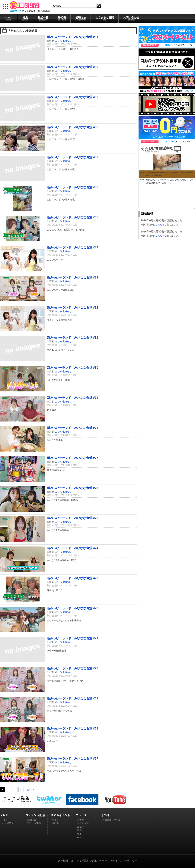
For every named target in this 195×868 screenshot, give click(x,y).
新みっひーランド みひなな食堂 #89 (73, 97)
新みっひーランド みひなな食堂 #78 (73, 428)
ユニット (82, 827)
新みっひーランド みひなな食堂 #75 (73, 518)
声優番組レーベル (111, 820)
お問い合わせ (131, 18)
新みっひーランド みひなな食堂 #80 (73, 368)
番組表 (62, 18)
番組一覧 (43, 18)
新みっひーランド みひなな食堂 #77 (73, 458)
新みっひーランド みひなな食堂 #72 (73, 608)
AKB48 (81, 820)
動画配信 (31, 820)
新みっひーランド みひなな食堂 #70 (73, 668)
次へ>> (30, 790)
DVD (80, 838)
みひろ (59, 41)
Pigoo (4, 820)
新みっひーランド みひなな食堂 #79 (73, 398)
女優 (79, 834)
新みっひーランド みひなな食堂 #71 (73, 638)
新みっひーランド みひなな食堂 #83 (73, 277)
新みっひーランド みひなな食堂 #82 (73, 307)
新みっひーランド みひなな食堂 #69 (73, 698)
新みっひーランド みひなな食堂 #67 (73, 758)
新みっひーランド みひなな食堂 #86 (73, 187)
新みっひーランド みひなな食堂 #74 (73, 548)
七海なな (67, 41)
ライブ (55, 820)
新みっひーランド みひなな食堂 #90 (73, 67)
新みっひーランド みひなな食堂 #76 (73, 488)
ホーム (9, 18)
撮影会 (55, 823)
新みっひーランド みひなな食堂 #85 (73, 217)
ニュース (81, 815)
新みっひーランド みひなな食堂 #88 (73, 127)
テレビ (4, 815)
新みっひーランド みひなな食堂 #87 (73, 157)
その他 (105, 815)
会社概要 (63, 861)
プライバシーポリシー (123, 861)
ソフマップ (83, 823)
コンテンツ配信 (35, 815)
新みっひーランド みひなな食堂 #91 (73, 37)
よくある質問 (79, 861)
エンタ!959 (7, 823)
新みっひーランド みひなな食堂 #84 (73, 247)
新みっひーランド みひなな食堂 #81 (73, 338)
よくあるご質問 (105, 18)
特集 (25, 18)
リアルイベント (60, 815)
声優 (79, 830)
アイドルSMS (34, 823)
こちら (159, 225)
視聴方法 (81, 18)
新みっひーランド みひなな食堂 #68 (73, 728)
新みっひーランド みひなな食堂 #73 (73, 578)
